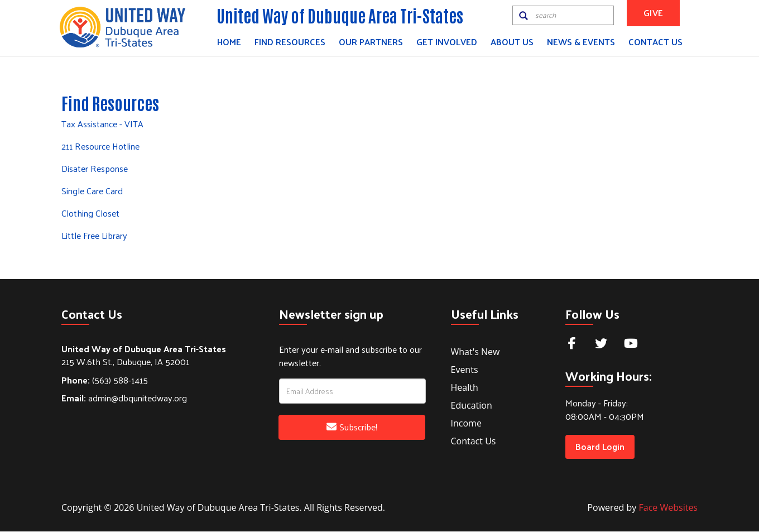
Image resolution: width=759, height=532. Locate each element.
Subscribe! (352, 427)
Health (465, 388)
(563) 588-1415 (105, 380)
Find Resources (290, 42)
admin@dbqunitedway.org (124, 399)
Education (472, 406)
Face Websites (668, 508)
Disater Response (95, 169)
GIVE (653, 13)
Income (466, 424)
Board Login (600, 447)
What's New (475, 352)
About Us (512, 42)
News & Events (581, 42)
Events (465, 370)
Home (229, 42)
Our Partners (371, 42)
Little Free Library (94, 236)
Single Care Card (92, 191)
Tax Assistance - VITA (102, 124)
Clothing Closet (90, 214)
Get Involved (447, 42)
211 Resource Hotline (100, 147)
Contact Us (655, 42)
